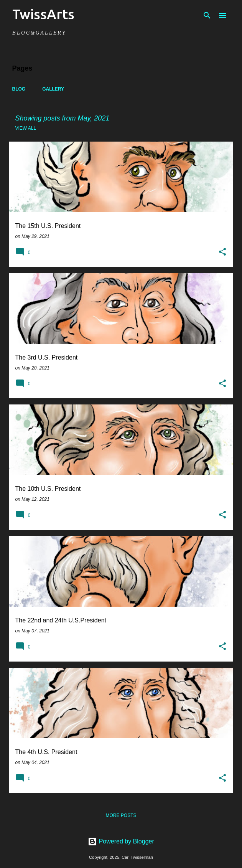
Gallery (53, 89)
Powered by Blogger (121, 841)
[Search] (207, 15)
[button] (222, 252)
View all (26, 128)
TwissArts (43, 14)
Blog (19, 89)
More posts (121, 815)
